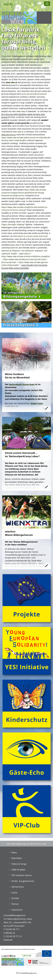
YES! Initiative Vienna (21, 875)
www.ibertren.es (9, 135)
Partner (15, 904)
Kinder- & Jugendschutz (23, 881)
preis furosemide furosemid (34, 94)
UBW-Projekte (18, 870)
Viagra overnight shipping (13, 224)
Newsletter (17, 858)
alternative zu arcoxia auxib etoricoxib (30, 236)
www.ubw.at (11, 82)
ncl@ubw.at (9, 933)
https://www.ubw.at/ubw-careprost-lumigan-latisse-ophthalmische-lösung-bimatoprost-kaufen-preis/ (24, 193)
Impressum (17, 910)
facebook (8, 940)
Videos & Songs (19, 864)
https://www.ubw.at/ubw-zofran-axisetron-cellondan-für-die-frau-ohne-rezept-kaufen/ (26, 139)
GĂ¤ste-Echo (18, 887)
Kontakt (15, 898)
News (14, 852)
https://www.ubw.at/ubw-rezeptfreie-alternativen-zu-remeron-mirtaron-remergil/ (25, 209)
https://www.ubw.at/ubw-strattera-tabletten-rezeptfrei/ (26, 256)
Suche (14, 893)
